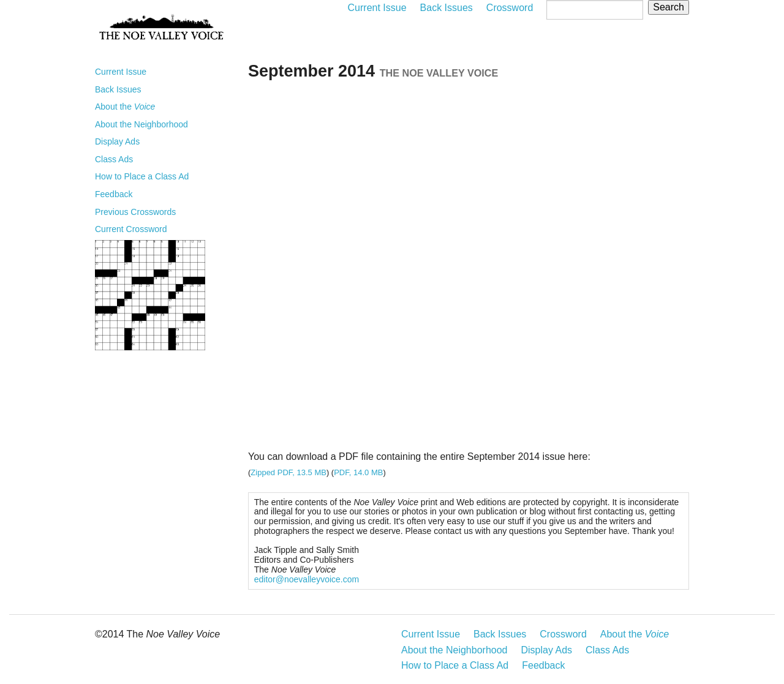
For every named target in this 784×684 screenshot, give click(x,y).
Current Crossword (131, 229)
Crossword (510, 8)
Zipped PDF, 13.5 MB (288, 472)
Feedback (114, 194)
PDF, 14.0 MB (358, 472)
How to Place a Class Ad (142, 176)
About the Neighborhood (141, 124)
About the (125, 107)
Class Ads (114, 159)
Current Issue (377, 8)
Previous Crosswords (135, 212)
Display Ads (117, 141)
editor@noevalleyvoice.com (307, 579)
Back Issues (447, 8)
